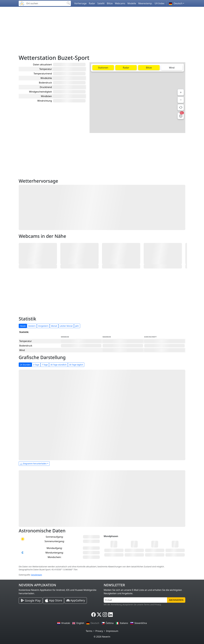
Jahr (77, 326)
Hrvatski (64, 623)
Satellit (101, 3)
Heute (23, 326)
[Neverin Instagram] (105, 615)
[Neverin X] (99, 615)
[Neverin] (22, 3)
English (78, 623)
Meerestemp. (145, 3)
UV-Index (160, 3)
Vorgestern (43, 326)
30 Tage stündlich (58, 365)
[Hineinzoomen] (181, 92)
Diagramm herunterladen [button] (33, 464)
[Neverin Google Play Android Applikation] (31, 601)
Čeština (108, 623)
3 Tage (36, 365)
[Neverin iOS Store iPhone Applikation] (53, 601)
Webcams (120, 3)
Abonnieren (176, 600)
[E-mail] (135, 600)
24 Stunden (25, 365)
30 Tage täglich (76, 365)
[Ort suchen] (45, 3)
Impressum (112, 631)
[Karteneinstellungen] (181, 116)
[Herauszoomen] (181, 100)
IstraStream (36, 575)
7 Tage (45, 365)
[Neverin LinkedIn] (110, 615)
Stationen (103, 68)
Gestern (32, 326)
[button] (177, 3)
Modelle (132, 3)
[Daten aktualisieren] (181, 107)
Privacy (99, 631)
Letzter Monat (66, 326)
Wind (172, 68)
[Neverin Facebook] (93, 615)
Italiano (122, 623)
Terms (89, 631)
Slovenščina (139, 623)
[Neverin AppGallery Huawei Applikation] (76, 600)
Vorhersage (80, 3)
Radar (92, 3)
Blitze (110, 3)
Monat (54, 326)
